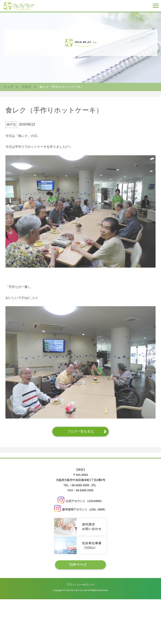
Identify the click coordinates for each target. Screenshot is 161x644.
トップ (8, 91)
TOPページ (77, 611)
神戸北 (10, 141)
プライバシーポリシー (80, 631)
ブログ (26, 91)
